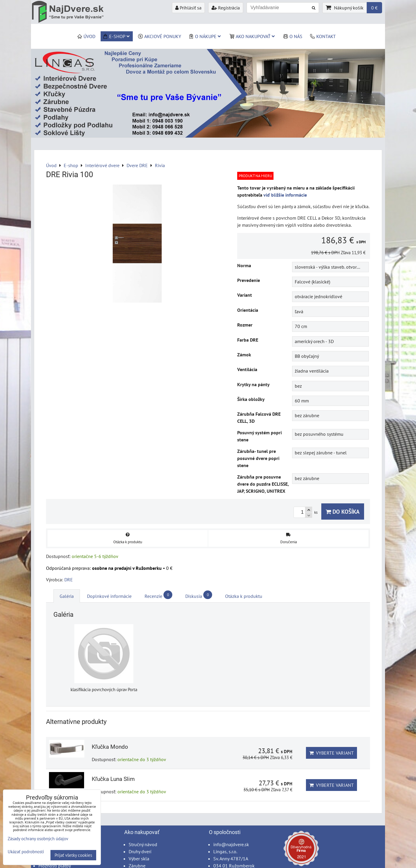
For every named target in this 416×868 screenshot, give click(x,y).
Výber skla (139, 859)
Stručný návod (143, 844)
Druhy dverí (140, 851)
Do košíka (343, 511)
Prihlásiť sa (188, 8)
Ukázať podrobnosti (26, 852)
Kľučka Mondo (110, 747)
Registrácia (226, 8)
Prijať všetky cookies (73, 855)
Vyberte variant (331, 753)
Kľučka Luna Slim (113, 779)
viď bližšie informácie (285, 195)
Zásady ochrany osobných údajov (38, 839)
